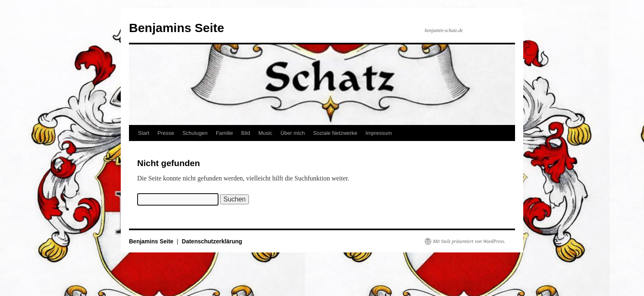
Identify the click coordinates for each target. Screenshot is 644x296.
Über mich (293, 133)
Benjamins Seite (177, 28)
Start (144, 133)
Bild (246, 133)
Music (265, 133)
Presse (166, 133)
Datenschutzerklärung (212, 241)
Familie (224, 133)
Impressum (379, 133)
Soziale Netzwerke (335, 133)
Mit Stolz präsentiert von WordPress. (469, 241)
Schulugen (195, 133)
